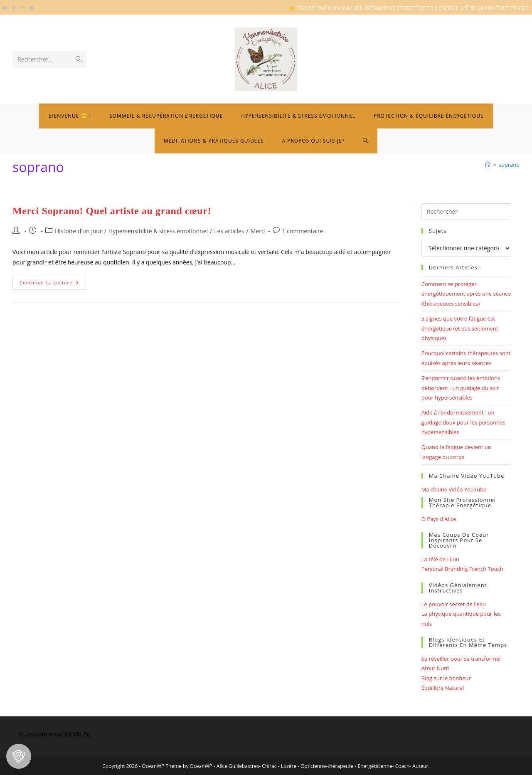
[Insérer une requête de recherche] (466, 212)
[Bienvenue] (488, 165)
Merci (258, 231)
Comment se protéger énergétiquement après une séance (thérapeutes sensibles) (466, 294)
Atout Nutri (436, 668)
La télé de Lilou (440, 559)
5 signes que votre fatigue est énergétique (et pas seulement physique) (460, 328)
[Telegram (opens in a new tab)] (32, 8)
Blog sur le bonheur (446, 678)
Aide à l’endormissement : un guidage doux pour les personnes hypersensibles (463, 422)
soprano (509, 165)
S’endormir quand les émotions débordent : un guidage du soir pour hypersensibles (461, 388)
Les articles (229, 231)
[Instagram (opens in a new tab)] (14, 8)
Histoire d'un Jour (79, 231)
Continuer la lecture (53, 284)
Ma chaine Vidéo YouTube (454, 489)
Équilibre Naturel (443, 688)
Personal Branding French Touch (462, 569)
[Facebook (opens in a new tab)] (6, 8)
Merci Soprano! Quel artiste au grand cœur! (112, 211)
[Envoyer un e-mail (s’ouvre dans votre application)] (22, 8)
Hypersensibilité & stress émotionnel (158, 231)
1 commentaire (303, 231)
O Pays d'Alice (439, 519)
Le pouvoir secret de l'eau (454, 604)
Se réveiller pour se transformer (462, 659)
